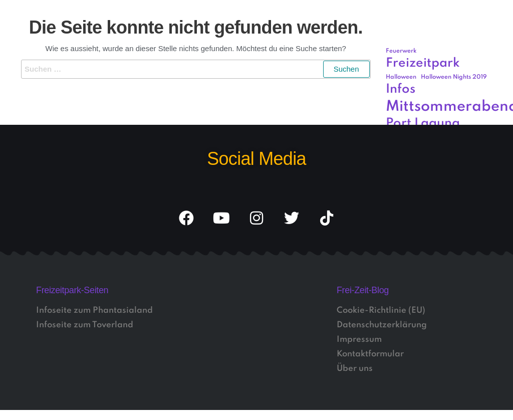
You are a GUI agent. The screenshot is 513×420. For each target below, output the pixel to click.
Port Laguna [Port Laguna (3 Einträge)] (423, 124)
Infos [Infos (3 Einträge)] (401, 89)
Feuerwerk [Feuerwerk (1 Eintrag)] (401, 51)
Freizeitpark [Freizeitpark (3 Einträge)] (423, 63)
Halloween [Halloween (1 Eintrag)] (401, 77)
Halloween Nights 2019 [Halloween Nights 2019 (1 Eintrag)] (454, 77)
